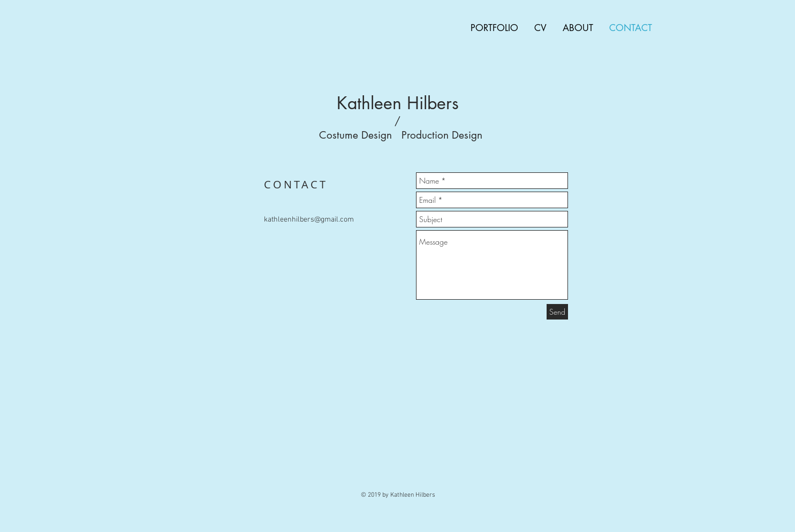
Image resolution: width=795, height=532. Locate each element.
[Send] (557, 312)
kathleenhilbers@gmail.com (309, 220)
